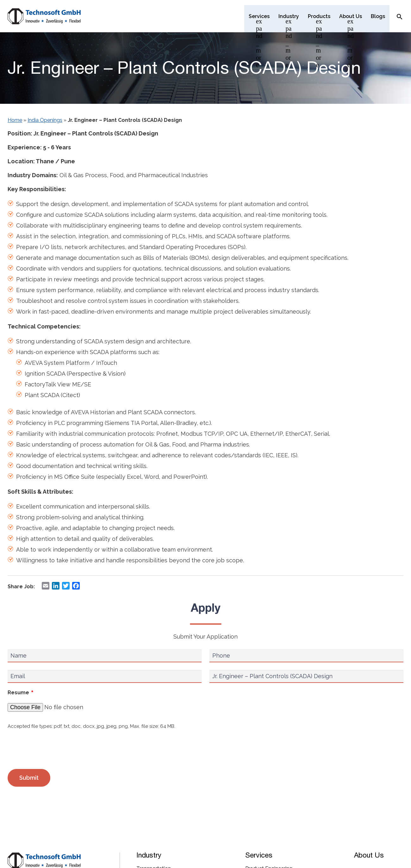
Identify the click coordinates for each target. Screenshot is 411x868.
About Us (369, 855)
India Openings (45, 120)
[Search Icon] (400, 16)
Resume (21, 693)
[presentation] (56, 750)
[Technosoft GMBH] (44, 17)
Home (15, 120)
